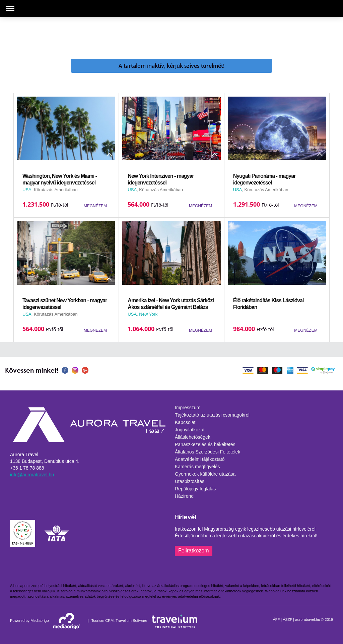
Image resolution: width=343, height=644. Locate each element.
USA (27, 190)
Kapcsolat (185, 422)
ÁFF (276, 620)
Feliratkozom (194, 551)
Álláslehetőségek (193, 437)
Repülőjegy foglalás (195, 489)
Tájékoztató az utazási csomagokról (212, 415)
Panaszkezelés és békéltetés (205, 444)
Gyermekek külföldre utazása (205, 474)
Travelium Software (131, 621)
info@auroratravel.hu (32, 475)
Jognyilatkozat (190, 430)
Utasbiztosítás (190, 481)
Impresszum (188, 408)
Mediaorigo (40, 621)
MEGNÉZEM (95, 206)
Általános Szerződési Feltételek (208, 452)
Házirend (184, 496)
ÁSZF (287, 620)
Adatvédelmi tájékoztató (200, 459)
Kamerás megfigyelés (197, 467)
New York (148, 314)
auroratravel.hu (307, 620)
